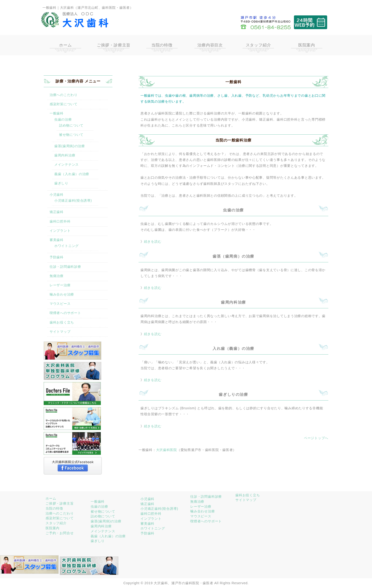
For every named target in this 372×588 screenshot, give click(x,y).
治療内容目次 (210, 45)
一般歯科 (57, 113)
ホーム (65, 45)
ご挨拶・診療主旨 (114, 45)
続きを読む (153, 242)
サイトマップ (60, 332)
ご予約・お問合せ (60, 533)
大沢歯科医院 (167, 450)
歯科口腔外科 (60, 221)
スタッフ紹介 (258, 45)
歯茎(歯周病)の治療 (70, 146)
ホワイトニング (67, 246)
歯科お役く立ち (62, 322)
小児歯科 (57, 195)
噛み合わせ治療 (62, 294)
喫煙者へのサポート (65, 313)
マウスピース (60, 304)
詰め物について (71, 125)
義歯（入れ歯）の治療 (72, 174)
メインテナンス (67, 164)
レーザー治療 (60, 285)
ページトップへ (316, 438)
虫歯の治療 (63, 119)
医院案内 (307, 45)
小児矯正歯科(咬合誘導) (73, 201)
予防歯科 (57, 257)
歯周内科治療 (65, 155)
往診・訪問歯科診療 (65, 267)
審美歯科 (57, 240)
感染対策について (64, 104)
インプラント (60, 231)
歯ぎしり (61, 183)
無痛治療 (57, 276)
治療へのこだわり (64, 95)
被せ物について (71, 135)
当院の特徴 (162, 45)
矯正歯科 (57, 212)
